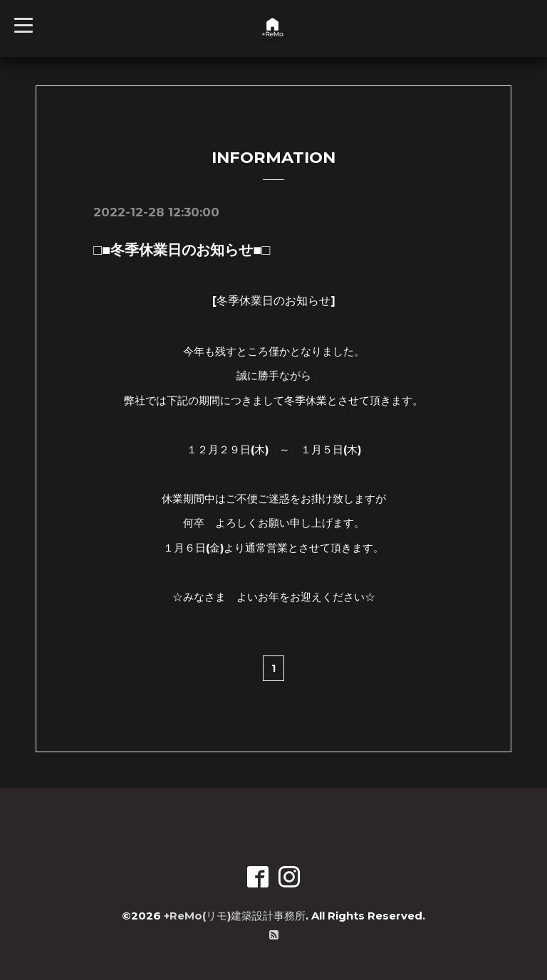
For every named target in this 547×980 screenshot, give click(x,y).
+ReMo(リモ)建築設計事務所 (235, 916)
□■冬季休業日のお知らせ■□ (182, 250)
